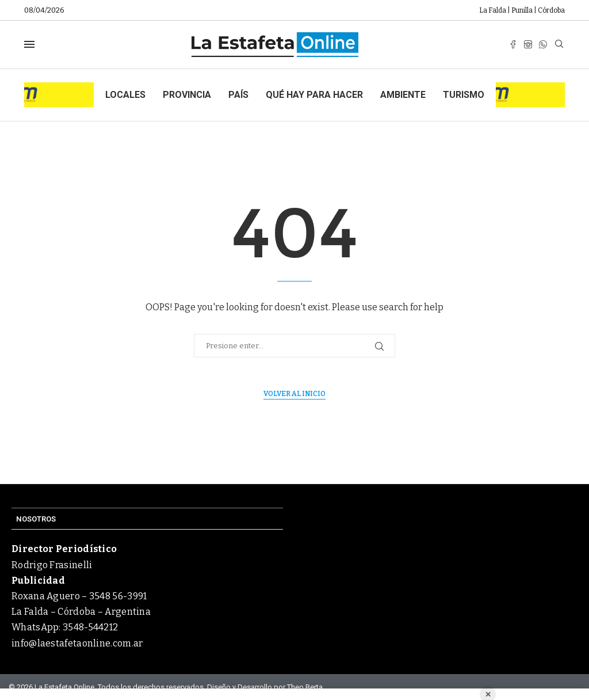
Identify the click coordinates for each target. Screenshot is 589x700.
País (238, 95)
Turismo (464, 95)
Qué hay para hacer (314, 95)
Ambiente (403, 95)
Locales (125, 95)
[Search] (559, 45)
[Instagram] (528, 44)
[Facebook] (513, 44)
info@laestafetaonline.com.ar (77, 643)
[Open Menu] (29, 44)
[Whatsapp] (543, 44)
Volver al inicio (294, 394)
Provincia (187, 95)
